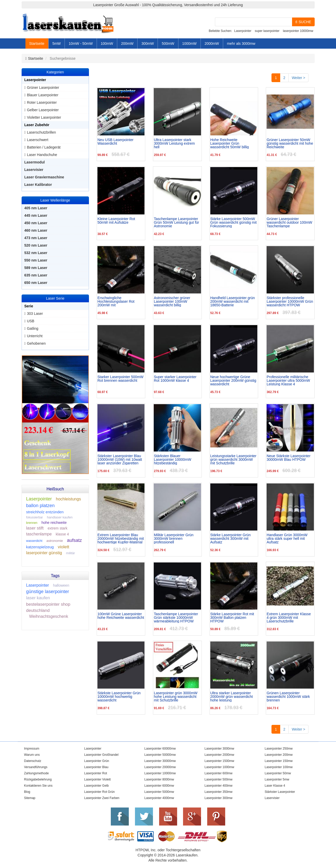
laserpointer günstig (44, 553)
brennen (32, 523)
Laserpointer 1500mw (219, 761)
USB (31, 321)
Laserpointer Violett (98, 779)
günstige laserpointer (48, 592)
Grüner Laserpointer (43, 88)
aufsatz (75, 540)
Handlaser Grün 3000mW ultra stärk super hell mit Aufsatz (287, 539)
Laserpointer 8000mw (159, 779)
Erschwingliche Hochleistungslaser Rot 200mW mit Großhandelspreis (116, 301)
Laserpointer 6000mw (159, 786)
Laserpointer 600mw (219, 773)
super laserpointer (267, 31)
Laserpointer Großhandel (101, 755)
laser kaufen (38, 598)
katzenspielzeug (40, 547)
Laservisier (34, 170)
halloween (61, 585)
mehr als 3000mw (241, 44)
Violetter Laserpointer (44, 117)
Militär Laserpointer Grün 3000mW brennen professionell (174, 539)
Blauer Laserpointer (43, 95)
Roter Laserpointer (42, 102)
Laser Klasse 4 (275, 786)
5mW (57, 44)
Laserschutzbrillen (42, 132)
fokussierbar (35, 517)
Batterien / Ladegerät (44, 147)
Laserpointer (243, 31)
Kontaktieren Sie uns (38, 786)
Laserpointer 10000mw (160, 773)
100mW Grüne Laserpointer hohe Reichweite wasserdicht (121, 616)
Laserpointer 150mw (279, 761)
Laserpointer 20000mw (160, 767)
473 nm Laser (36, 238)
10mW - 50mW (81, 44)
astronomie (55, 541)
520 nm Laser (36, 245)
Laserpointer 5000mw (159, 792)
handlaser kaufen (60, 517)
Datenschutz (33, 761)
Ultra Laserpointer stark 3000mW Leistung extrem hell (174, 143)
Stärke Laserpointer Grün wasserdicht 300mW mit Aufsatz (230, 539)
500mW (168, 44)
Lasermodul (35, 162)
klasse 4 (62, 534)
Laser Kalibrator (38, 185)
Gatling (33, 328)
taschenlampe (39, 534)
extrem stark (57, 528)
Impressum (32, 749)
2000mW (212, 44)
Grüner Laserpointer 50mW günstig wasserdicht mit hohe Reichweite (290, 143)
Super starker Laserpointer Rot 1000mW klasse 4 (175, 379)
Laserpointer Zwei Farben (102, 798)
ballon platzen (40, 506)
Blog (27, 792)
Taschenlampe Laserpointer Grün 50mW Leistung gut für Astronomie (176, 222)
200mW (127, 44)
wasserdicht (34, 541)
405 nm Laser (36, 208)
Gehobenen (36, 343)
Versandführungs (36, 767)
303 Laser (35, 314)
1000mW (189, 44)
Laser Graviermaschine (44, 177)
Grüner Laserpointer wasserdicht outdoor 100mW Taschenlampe (289, 222)
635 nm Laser (36, 275)
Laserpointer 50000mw (160, 755)
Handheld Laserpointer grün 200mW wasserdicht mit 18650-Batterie (233, 301)
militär (71, 553)
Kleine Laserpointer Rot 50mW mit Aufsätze (116, 221)
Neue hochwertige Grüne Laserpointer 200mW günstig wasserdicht (233, 380)
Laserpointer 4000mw (159, 798)
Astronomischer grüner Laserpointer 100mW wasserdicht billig (172, 301)
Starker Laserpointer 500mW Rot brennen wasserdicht (120, 379)
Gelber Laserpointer (43, 110)
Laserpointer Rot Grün (100, 792)
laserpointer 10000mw (298, 31)
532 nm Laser (36, 253)
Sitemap (30, 798)
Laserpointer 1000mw (219, 767)
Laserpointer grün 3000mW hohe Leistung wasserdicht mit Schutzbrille (176, 697)
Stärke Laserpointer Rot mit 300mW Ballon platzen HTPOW (232, 618)
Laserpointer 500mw (219, 779)
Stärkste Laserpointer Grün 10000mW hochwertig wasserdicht (119, 697)
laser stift (35, 528)
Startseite (37, 44)
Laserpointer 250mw (279, 749)
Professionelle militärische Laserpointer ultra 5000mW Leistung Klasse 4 (288, 380)
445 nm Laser (36, 215)
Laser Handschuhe (42, 155)
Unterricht (35, 336)
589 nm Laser (36, 268)
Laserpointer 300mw (219, 798)
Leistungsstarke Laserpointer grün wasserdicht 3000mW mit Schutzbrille (233, 459)
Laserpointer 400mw (219, 786)
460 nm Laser (36, 230)
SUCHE (303, 22)
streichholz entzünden (45, 512)
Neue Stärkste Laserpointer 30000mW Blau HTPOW (288, 458)
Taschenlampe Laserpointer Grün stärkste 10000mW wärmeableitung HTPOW (176, 618)
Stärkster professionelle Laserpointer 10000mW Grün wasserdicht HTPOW (290, 301)
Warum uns (32, 755)
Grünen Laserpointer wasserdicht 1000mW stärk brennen (288, 697)
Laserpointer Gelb (97, 786)
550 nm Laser (36, 260)
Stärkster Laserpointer (280, 792)
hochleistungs (68, 499)
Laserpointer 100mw (279, 767)
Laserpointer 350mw (219, 792)
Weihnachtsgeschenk (49, 616)
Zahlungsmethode (37, 773)
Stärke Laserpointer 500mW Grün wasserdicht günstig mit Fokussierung (234, 222)
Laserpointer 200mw (279, 755)
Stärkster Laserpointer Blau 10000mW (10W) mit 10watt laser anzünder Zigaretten (120, 459)
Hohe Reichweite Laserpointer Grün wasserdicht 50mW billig (230, 143)
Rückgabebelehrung (38, 779)
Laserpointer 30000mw (160, 761)
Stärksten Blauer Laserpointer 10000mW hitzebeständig (172, 459)
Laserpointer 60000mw (160, 749)
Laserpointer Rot (96, 773)
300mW (148, 44)
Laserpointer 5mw (277, 779)
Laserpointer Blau (96, 767)
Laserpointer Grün (97, 761)
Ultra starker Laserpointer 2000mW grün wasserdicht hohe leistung (232, 697)
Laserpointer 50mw (278, 773)
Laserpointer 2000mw (219, 755)
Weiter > (298, 78)
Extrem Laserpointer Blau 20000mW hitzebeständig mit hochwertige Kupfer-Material (121, 539)
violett (63, 547)
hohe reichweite (54, 523)
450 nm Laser (36, 223)
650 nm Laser (36, 283)
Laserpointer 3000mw (219, 749)
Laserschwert (38, 140)
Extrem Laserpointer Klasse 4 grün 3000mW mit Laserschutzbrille (289, 618)
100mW (107, 44)
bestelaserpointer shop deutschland (48, 607)
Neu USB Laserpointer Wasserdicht (115, 142)
